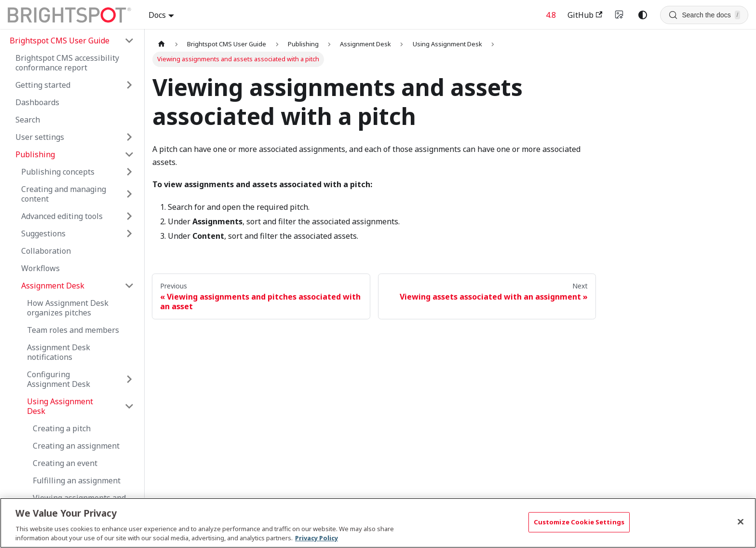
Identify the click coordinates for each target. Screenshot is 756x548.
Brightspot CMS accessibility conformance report (67, 63)
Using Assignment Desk (60, 406)
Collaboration (46, 251)
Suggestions (43, 233)
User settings (40, 137)
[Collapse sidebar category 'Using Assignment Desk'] (129, 406)
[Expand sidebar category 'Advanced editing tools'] (129, 216)
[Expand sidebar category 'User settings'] (129, 137)
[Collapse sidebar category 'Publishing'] (129, 154)
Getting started (43, 85)
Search (28, 120)
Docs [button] (157, 15)
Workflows (40, 268)
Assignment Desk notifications (59, 352)
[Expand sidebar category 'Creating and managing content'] (129, 194)
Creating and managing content (64, 194)
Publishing (35, 154)
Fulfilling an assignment (77, 480)
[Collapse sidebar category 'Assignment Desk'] (129, 286)
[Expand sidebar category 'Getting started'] (129, 85)
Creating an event (65, 463)
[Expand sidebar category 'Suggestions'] (129, 233)
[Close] (741, 522)
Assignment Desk (53, 286)
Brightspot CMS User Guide (60, 41)
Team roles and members (73, 330)
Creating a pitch (62, 428)
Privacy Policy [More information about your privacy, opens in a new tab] (317, 538)
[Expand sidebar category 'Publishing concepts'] (129, 172)
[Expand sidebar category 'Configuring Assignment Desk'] (129, 379)
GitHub (585, 15)
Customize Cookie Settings (579, 522)
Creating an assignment (76, 446)
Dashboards (37, 102)
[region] (378, 523)
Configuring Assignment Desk (59, 379)
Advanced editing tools (62, 216)
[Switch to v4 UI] (620, 15)
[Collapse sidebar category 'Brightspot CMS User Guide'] (129, 41)
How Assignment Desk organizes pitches (68, 308)
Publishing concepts (58, 172)
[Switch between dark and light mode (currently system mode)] (643, 15)
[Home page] (162, 44)
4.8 (551, 15)
